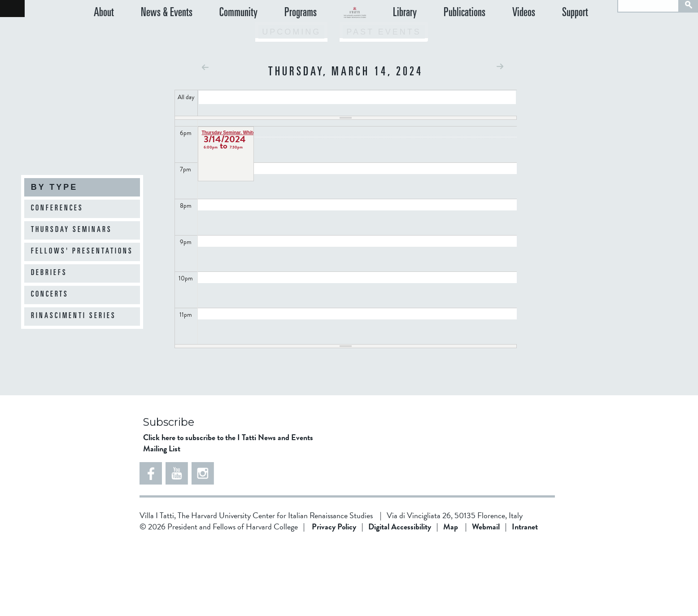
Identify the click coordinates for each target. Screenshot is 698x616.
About (104, 36)
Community (218, 36)
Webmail (486, 598)
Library (445, 36)
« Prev (205, 139)
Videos (544, 36)
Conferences (57, 209)
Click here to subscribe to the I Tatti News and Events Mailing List (228, 515)
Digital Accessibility (400, 598)
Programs (270, 36)
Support (585, 36)
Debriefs (49, 273)
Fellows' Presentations (82, 252)
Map (451, 598)
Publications (495, 36)
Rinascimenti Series (74, 316)
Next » (500, 138)
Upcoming (291, 104)
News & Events (156, 36)
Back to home (12, 9)
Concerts (50, 295)
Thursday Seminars (72, 230)
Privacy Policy (334, 598)
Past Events (384, 104)
